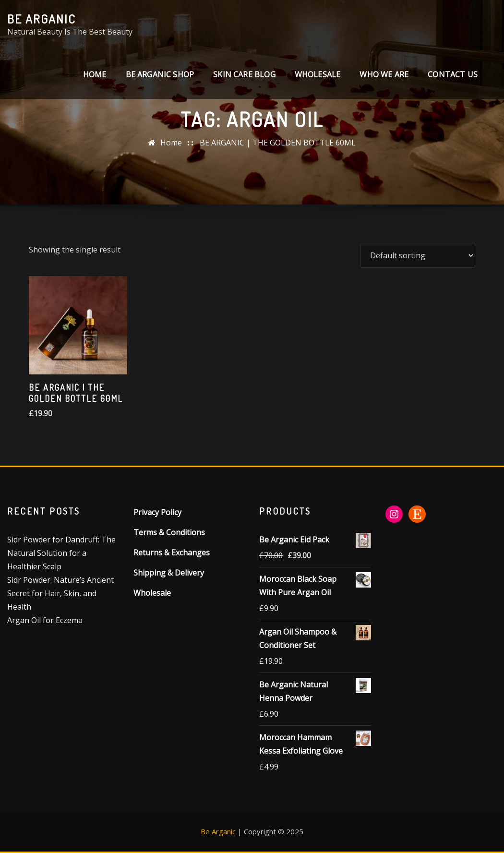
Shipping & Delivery (169, 573)
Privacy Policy (157, 512)
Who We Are (384, 74)
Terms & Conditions (169, 532)
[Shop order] (418, 255)
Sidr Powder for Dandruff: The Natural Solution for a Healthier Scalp (61, 553)
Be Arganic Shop (160, 74)
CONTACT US (453, 74)
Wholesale (318, 74)
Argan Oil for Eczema (45, 620)
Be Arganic (42, 19)
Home (95, 74)
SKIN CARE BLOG (244, 74)
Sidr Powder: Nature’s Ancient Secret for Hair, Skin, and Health (60, 593)
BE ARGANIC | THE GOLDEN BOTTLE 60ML (278, 143)
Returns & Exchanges (172, 553)
